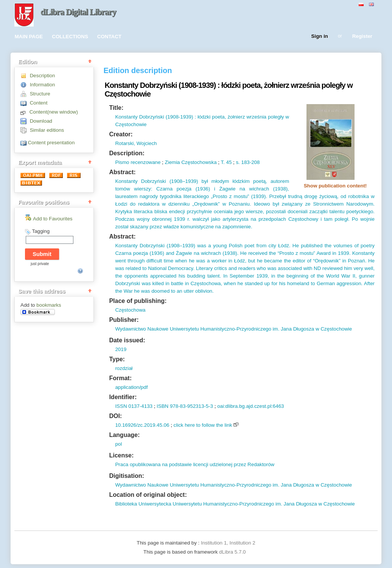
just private (40, 264)
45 (228, 162)
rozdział (124, 368)
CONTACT (109, 37)
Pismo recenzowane (138, 162)
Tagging (41, 231)
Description (43, 76)
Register (362, 37)
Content (39, 103)
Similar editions (47, 130)
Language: (124, 435)
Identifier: (123, 397)
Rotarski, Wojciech (136, 143)
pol (118, 444)
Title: (116, 108)
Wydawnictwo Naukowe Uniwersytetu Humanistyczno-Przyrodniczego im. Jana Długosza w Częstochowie (233, 329)
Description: (127, 153)
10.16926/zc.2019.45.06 (142, 425)
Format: (120, 378)
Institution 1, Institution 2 (228, 543)
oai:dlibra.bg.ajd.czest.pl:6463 (250, 406)
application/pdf (131, 387)
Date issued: (127, 340)
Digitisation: (126, 476)
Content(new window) (54, 112)
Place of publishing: (138, 301)
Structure (40, 94)
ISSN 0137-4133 (134, 406)
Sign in (320, 37)
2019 (121, 349)
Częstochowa (130, 310)
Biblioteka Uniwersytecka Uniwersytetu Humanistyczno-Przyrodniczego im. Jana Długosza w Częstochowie (235, 504)
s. (238, 162)
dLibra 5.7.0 (233, 552)
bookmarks (49, 305)
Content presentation (51, 143)
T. (222, 162)
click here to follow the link (203, 425)
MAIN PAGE (29, 37)
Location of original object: (148, 495)
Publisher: (124, 320)
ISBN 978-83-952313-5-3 (185, 406)
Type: (117, 359)
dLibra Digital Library (78, 12)
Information (43, 85)
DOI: (115, 416)
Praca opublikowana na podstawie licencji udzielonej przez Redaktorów (195, 464)
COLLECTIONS (70, 37)
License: (121, 455)
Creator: (121, 134)
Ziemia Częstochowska (191, 162)
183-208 (250, 162)
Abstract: (122, 172)
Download (41, 121)
